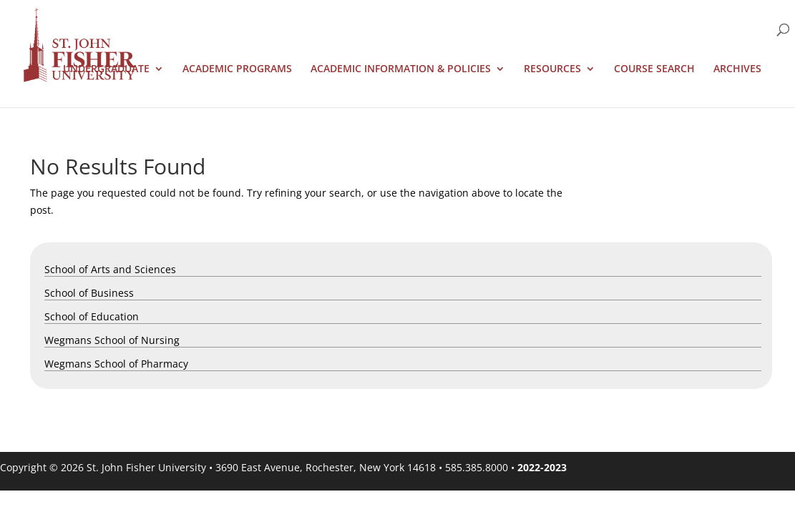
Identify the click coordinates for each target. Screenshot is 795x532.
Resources (552, 69)
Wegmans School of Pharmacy (116, 364)
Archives (737, 69)
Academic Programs (237, 69)
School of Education (92, 316)
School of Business (89, 293)
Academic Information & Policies (401, 69)
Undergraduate (106, 69)
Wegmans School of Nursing (112, 340)
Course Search (654, 69)
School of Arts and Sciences (110, 269)
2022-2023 (542, 467)
